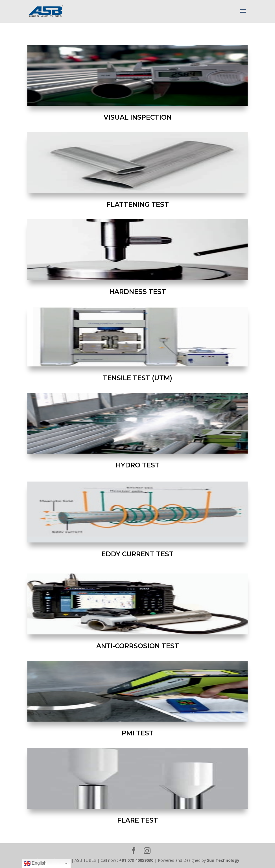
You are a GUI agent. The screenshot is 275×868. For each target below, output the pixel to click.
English (35, 863)
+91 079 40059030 (136, 860)
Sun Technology (223, 860)
